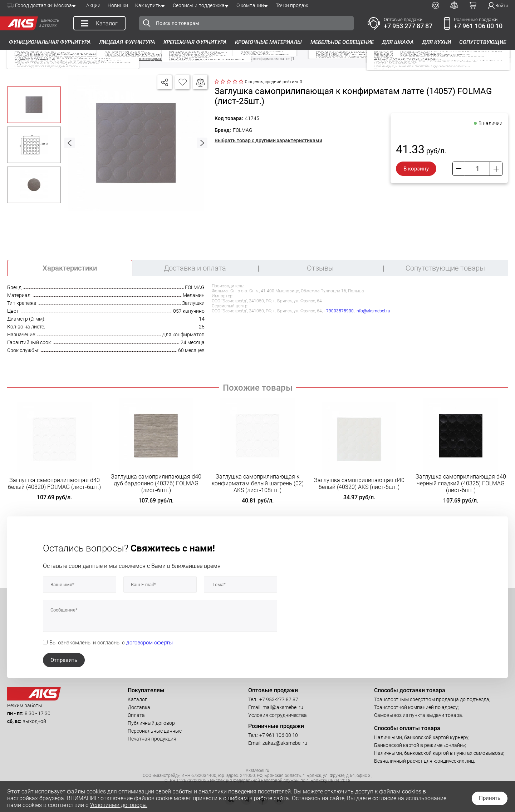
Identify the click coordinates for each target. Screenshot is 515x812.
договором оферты (149, 643)
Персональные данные (155, 731)
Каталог (137, 699)
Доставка (139, 707)
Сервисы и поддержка (199, 5)
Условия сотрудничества (278, 715)
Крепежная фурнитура (195, 42)
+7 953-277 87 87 (279, 699)
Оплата (136, 715)
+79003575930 (339, 311)
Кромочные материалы (268, 42)
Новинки (118, 5)
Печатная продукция (152, 739)
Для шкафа (398, 42)
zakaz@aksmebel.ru (285, 743)
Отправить (64, 660)
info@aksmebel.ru (373, 311)
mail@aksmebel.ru (283, 707)
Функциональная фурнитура (50, 42)
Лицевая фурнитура (127, 42)
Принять (490, 798)
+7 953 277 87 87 (408, 26)
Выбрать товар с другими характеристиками (268, 140)
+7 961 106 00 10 (478, 26)
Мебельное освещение (342, 42)
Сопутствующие (483, 42)
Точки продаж (292, 5)
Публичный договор (151, 723)
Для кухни (436, 42)
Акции (93, 5)
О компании (250, 5)
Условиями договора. (119, 805)
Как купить (148, 5)
